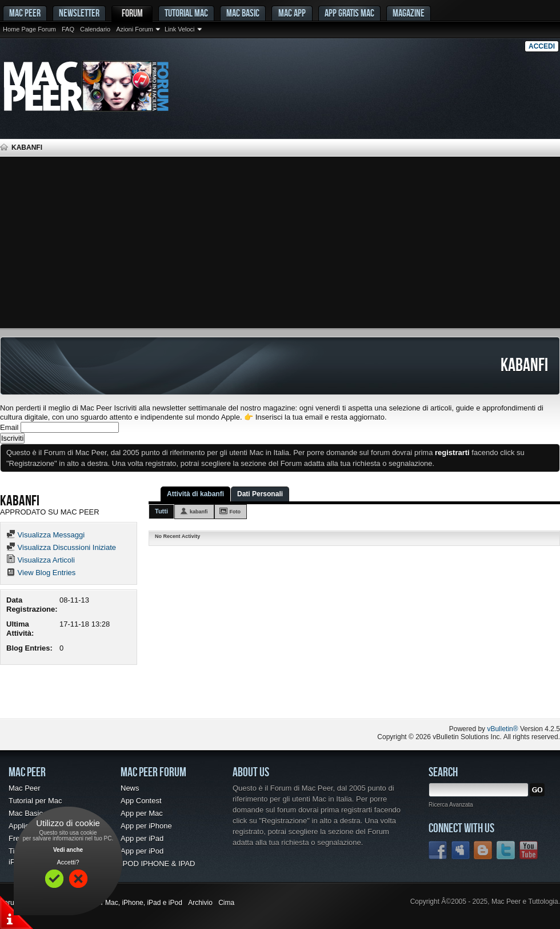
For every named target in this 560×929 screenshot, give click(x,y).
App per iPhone (146, 826)
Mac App (292, 13)
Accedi (542, 46)
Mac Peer (25, 788)
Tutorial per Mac (35, 801)
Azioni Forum (135, 29)
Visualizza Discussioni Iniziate (61, 547)
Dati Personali (260, 494)
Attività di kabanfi (195, 494)
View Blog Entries (41, 573)
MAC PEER (25, 13)
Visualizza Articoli (41, 560)
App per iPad (142, 838)
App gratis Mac (349, 13)
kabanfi (199, 512)
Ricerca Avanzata (451, 805)
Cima (226, 903)
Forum (132, 13)
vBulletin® (502, 729)
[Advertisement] (280, 242)
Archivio (200, 903)
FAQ (68, 29)
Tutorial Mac (186, 13)
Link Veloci (180, 29)
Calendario (95, 29)
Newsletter (79, 13)
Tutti (161, 511)
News (130, 788)
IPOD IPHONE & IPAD (158, 864)
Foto (235, 512)
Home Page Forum (29, 29)
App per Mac (142, 813)
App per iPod (142, 851)
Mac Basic (243, 13)
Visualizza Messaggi (45, 535)
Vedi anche (68, 850)
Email (9, 427)
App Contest (141, 801)
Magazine (409, 13)
